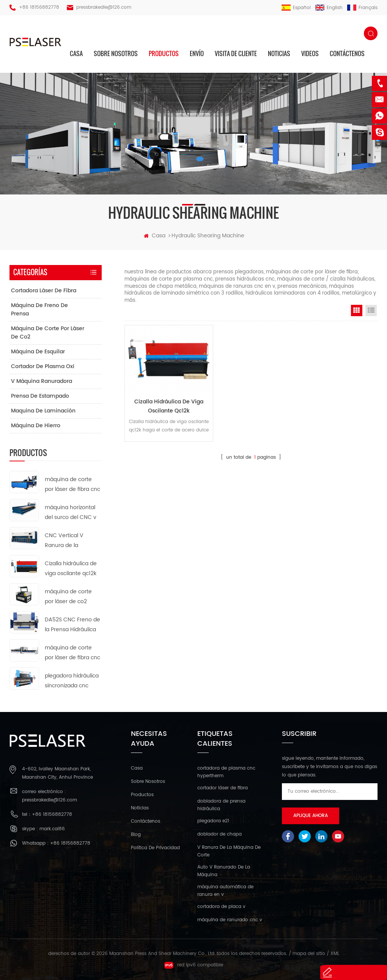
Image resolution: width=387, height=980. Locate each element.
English (329, 8)
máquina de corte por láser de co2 (48, 333)
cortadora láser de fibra (44, 291)
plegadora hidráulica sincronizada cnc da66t (72, 681)
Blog (136, 835)
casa (76, 53)
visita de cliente (236, 53)
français (362, 8)
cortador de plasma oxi (43, 366)
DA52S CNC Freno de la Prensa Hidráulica (72, 625)
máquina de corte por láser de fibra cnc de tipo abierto (72, 485)
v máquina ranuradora (42, 381)
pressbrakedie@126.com (104, 7)
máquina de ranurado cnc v (230, 920)
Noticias (279, 53)
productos (164, 53)
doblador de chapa (219, 834)
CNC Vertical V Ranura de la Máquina (64, 541)
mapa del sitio (309, 954)
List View (371, 310)
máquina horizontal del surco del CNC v (71, 512)
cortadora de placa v (221, 907)
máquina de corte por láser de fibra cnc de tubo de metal (72, 653)
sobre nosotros (116, 53)
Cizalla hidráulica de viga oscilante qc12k (164, 401)
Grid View (357, 310)
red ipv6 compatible (194, 965)
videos (310, 53)
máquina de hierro (36, 426)
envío (197, 53)
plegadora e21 (213, 821)
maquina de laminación (43, 411)
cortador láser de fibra (223, 788)
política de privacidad (155, 848)
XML (335, 954)
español (296, 8)
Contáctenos (347, 53)
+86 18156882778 (39, 7)
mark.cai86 (52, 829)
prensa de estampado (40, 396)
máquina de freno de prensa (39, 310)
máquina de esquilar (38, 352)
